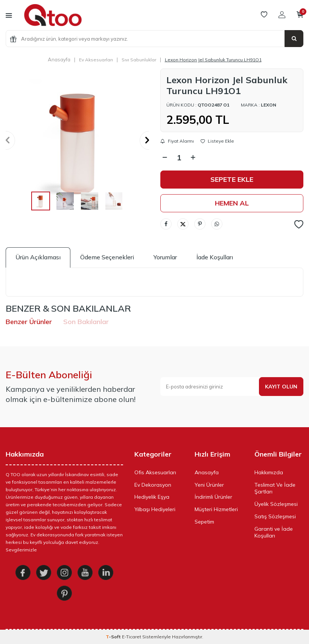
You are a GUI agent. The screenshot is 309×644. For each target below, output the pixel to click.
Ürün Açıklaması (38, 257)
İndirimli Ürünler (213, 497)
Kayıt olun (281, 387)
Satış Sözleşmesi (275, 516)
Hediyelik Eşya (152, 497)
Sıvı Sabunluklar (139, 60)
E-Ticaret (132, 637)
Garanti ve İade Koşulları (274, 532)
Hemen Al (232, 203)
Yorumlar (165, 257)
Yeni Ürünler (209, 485)
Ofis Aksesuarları (155, 472)
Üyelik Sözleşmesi (276, 504)
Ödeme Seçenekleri (107, 257)
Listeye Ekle (217, 141)
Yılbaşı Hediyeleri (155, 509)
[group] (77, 140)
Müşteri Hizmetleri (216, 509)
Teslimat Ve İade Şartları (275, 488)
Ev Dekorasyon (153, 485)
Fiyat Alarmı (177, 141)
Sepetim (204, 522)
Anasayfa (59, 59)
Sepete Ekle (232, 179)
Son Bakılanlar (86, 322)
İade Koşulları (215, 257)
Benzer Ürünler (29, 322)
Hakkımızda (269, 472)
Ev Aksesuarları (96, 60)
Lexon (269, 105)
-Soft (114, 637)
